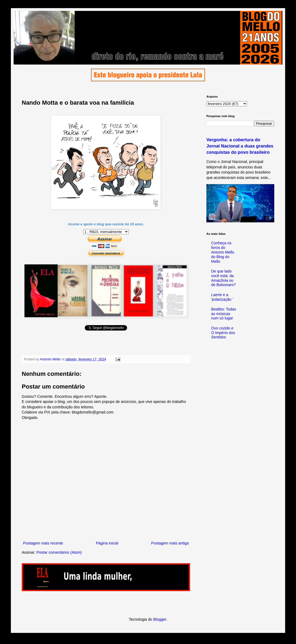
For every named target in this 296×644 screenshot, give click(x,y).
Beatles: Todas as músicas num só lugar (224, 314)
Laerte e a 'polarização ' (222, 297)
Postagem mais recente (43, 543)
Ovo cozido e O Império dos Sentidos (223, 333)
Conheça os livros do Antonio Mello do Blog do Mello (223, 252)
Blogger (160, 619)
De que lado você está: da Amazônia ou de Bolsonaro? (223, 278)
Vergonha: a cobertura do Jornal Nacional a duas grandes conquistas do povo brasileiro (240, 146)
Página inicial (107, 543)
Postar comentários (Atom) (59, 552)
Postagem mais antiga (170, 543)
